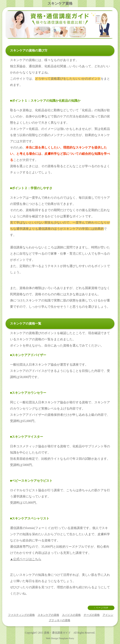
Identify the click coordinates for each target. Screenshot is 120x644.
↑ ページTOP (101, 608)
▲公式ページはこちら (26, 559)
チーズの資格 (92, 615)
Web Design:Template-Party (60, 638)
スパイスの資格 (71, 615)
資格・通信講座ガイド (57, 633)
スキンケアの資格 (48, 615)
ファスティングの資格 (21, 615)
